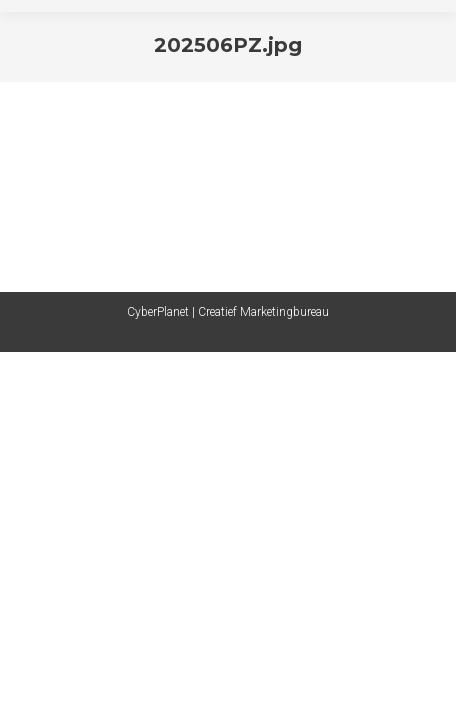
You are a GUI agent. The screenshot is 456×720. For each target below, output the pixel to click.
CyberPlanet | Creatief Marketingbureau (228, 312)
